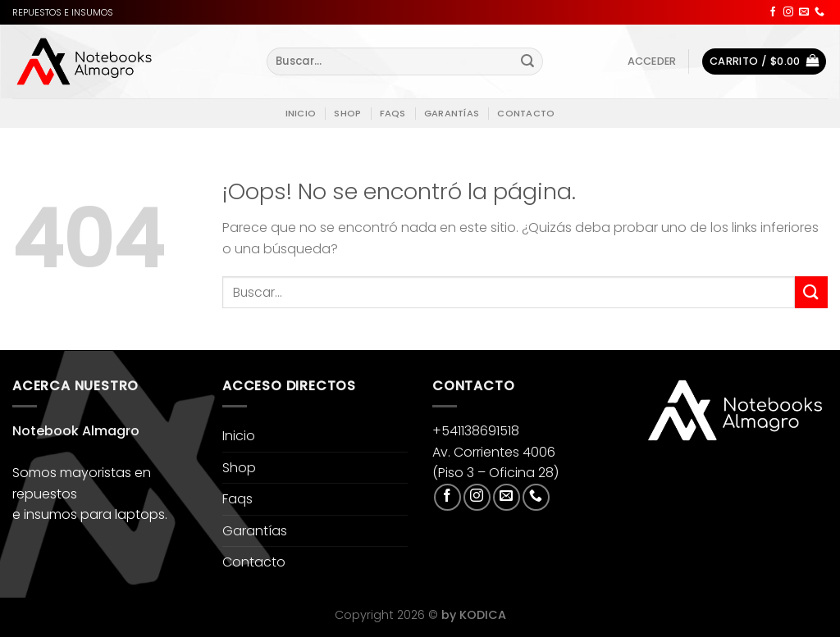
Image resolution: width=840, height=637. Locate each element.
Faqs (393, 113)
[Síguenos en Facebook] (773, 12)
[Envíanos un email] (804, 12)
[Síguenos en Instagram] (788, 12)
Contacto (526, 113)
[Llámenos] (819, 12)
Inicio (301, 113)
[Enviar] (528, 61)
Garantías (452, 113)
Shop (347, 113)
